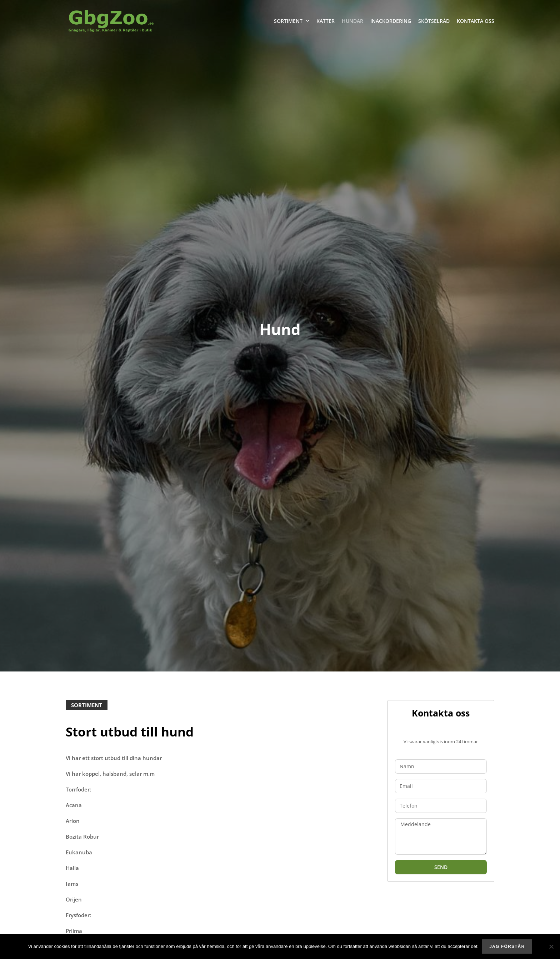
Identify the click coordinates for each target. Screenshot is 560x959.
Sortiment (292, 21)
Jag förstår (507, 946)
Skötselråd (434, 21)
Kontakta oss (476, 21)
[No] (551, 946)
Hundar (352, 21)
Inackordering (391, 21)
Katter (326, 21)
